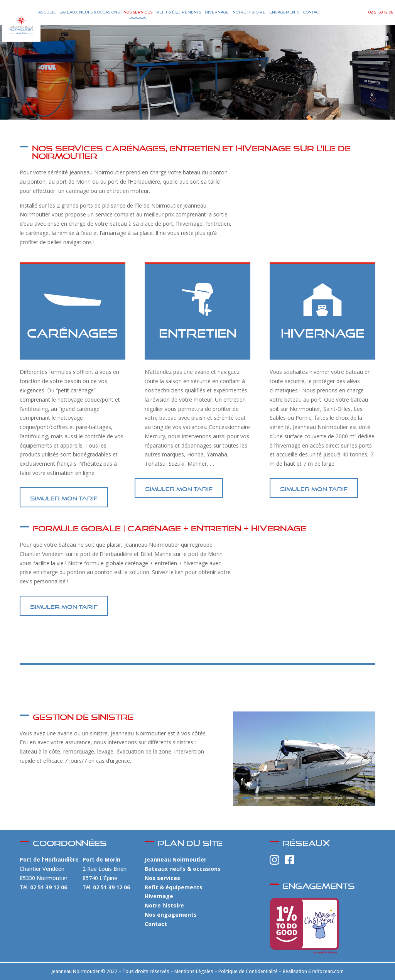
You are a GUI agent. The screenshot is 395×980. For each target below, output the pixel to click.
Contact (312, 12)
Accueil (47, 12)
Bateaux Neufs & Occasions (89, 12)
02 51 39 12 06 (381, 12)
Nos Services (138, 12)
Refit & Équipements (179, 12)
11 (362, 798)
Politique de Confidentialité (248, 971)
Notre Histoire (249, 12)
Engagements (284, 12)
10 (350, 798)
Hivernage (217, 12)
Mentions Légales (194, 971)
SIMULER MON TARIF (64, 497)
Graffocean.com (326, 971)
